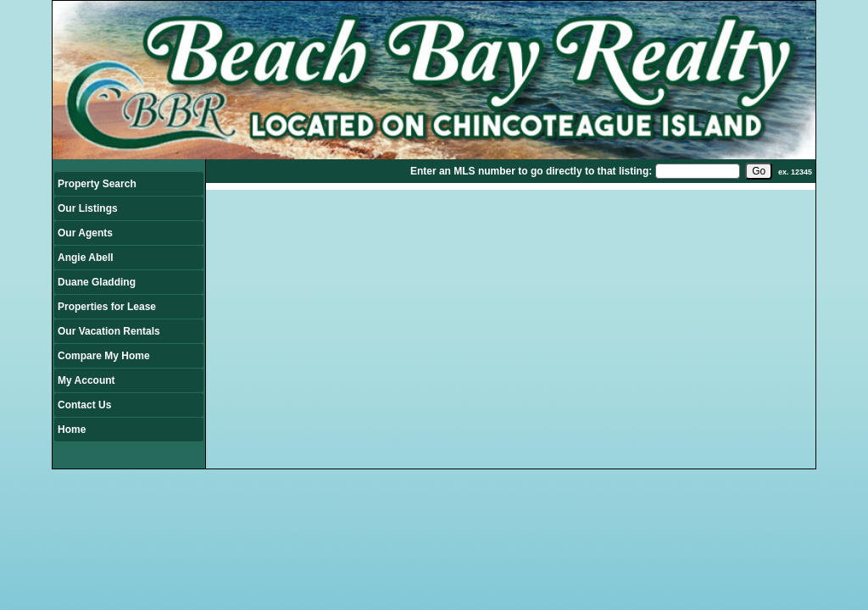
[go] (759, 171)
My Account (86, 380)
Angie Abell (86, 258)
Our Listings (88, 208)
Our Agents (85, 233)
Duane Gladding (97, 282)
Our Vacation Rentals (109, 331)
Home (72, 430)
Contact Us (84, 405)
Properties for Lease (107, 307)
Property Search (97, 184)
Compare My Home (104, 356)
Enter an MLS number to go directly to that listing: (531, 171)
